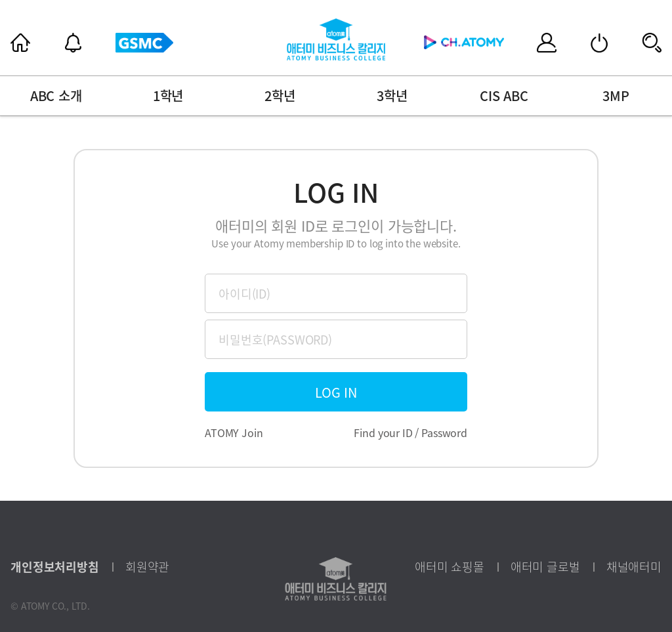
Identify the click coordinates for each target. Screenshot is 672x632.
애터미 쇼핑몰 (450, 567)
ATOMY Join (234, 432)
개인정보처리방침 (55, 567)
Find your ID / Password (410, 432)
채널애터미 (634, 567)
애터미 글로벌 (545, 567)
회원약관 (147, 567)
